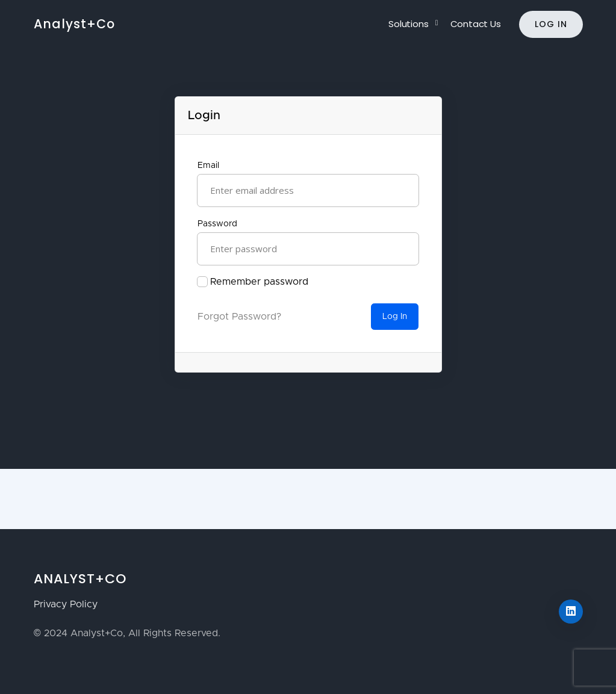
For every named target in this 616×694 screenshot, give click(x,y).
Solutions (408, 24)
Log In (551, 24)
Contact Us (476, 24)
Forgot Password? (239, 317)
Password (217, 224)
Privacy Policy (66, 604)
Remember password (259, 282)
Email (208, 166)
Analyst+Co (74, 24)
